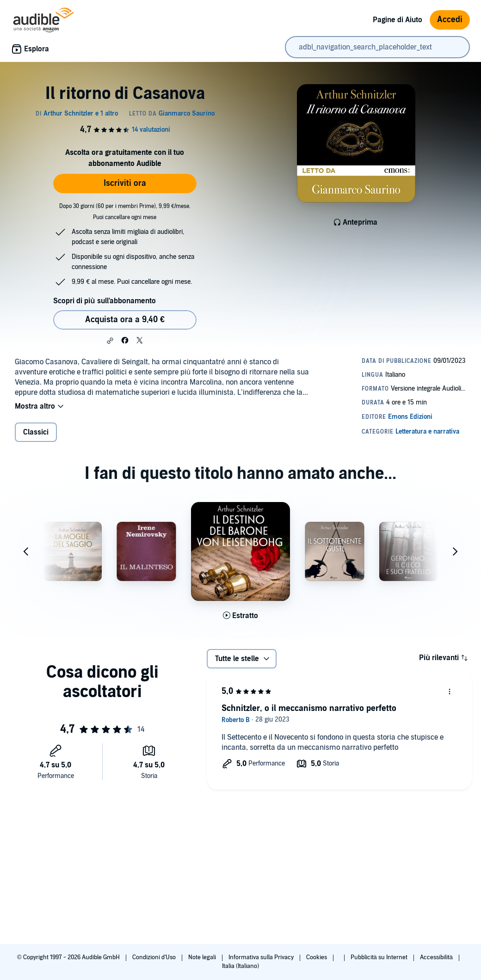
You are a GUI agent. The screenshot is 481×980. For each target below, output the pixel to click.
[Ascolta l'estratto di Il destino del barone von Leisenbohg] (240, 616)
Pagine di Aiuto (398, 20)
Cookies (317, 957)
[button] (110, 341)
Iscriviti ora (125, 183)
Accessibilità (437, 957)
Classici (36, 432)
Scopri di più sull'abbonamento (104, 301)
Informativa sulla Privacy (262, 957)
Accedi (450, 20)
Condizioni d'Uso (155, 957)
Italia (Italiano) (240, 966)
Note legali (203, 957)
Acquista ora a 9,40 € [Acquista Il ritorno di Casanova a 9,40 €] (125, 320)
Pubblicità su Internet (380, 957)
